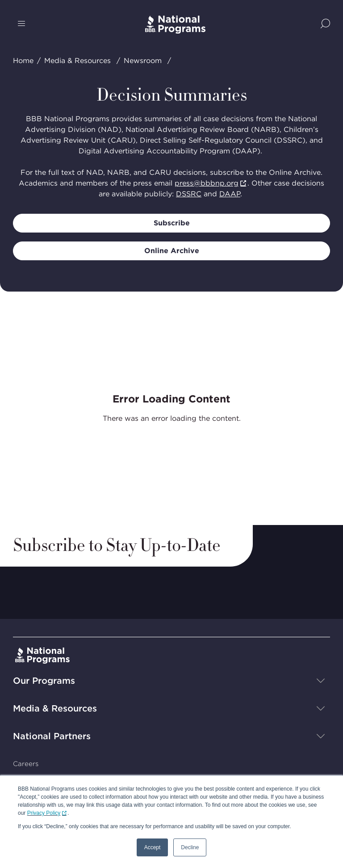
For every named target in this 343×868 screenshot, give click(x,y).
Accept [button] (153, 847)
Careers (26, 764)
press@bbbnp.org (207, 183)
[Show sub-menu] (321, 681)
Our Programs (44, 681)
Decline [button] (190, 847)
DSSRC (189, 194)
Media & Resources (77, 61)
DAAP (230, 194)
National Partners (52, 736)
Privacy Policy (44, 813)
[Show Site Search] (325, 24)
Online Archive (172, 251)
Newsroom (143, 61)
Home (23, 61)
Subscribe (172, 223)
